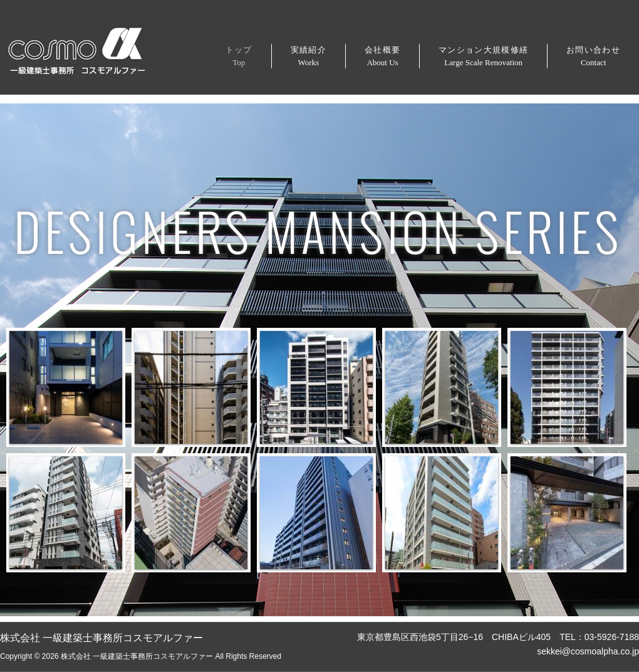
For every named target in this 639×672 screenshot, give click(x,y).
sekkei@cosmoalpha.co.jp (588, 651)
